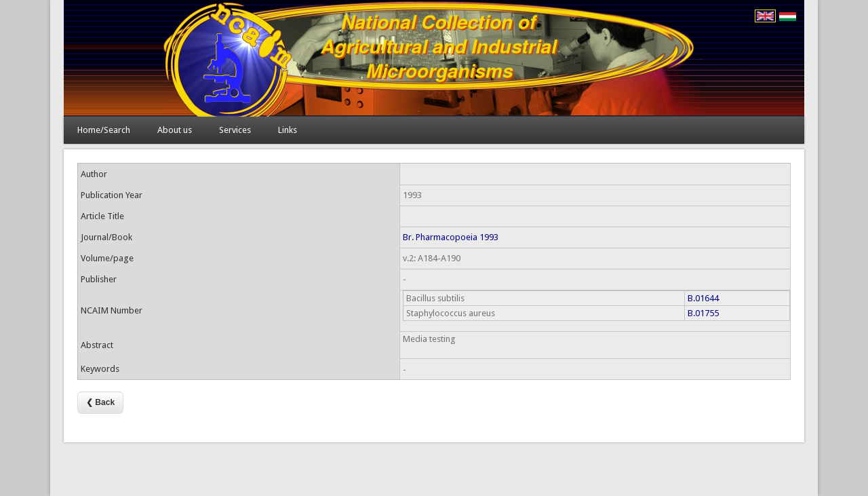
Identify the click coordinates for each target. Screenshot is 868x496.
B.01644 (703, 298)
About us (175, 130)
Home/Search (104, 130)
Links (288, 130)
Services (235, 130)
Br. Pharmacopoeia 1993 (451, 237)
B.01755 (703, 313)
